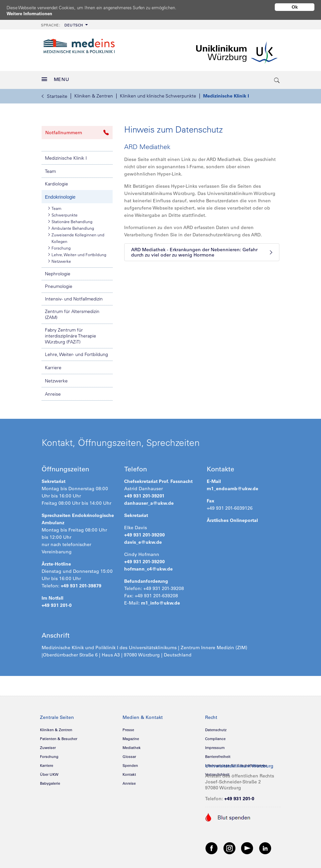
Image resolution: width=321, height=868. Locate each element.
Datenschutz (216, 728)
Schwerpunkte (63, 213)
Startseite (54, 94)
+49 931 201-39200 (144, 533)
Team (50, 169)
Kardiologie (56, 181)
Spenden (130, 763)
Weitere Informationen (32, 14)
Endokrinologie (60, 195)
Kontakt (129, 772)
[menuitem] (64, 22)
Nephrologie (58, 271)
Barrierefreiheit (218, 754)
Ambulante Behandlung (71, 226)
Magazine (131, 736)
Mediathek (132, 745)
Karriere (53, 365)
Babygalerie (50, 781)
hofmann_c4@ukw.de (148, 567)
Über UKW (49, 772)
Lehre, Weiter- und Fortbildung (77, 252)
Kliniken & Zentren (94, 94)
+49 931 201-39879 (81, 583)
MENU (55, 77)
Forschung (59, 246)
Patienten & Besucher (59, 736)
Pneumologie (59, 284)
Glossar (129, 754)
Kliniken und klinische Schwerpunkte (158, 94)
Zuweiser (48, 745)
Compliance (215, 736)
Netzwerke (60, 259)
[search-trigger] (277, 78)
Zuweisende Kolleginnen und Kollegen (76, 235)
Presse (128, 728)
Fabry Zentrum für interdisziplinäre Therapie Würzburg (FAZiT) (71, 334)
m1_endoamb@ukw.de (232, 486)
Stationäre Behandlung (70, 219)
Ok (295, 7)
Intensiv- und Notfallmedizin (74, 296)
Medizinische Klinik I (226, 94)
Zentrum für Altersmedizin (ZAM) (72, 312)
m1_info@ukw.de (160, 601)
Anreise (53, 392)
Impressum (215, 745)
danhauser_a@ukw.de (149, 501)
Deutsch (62, 23)
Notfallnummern (77, 130)
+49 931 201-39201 (144, 493)
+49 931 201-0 (57, 603)
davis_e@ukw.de (143, 540)
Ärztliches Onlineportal (232, 518)
